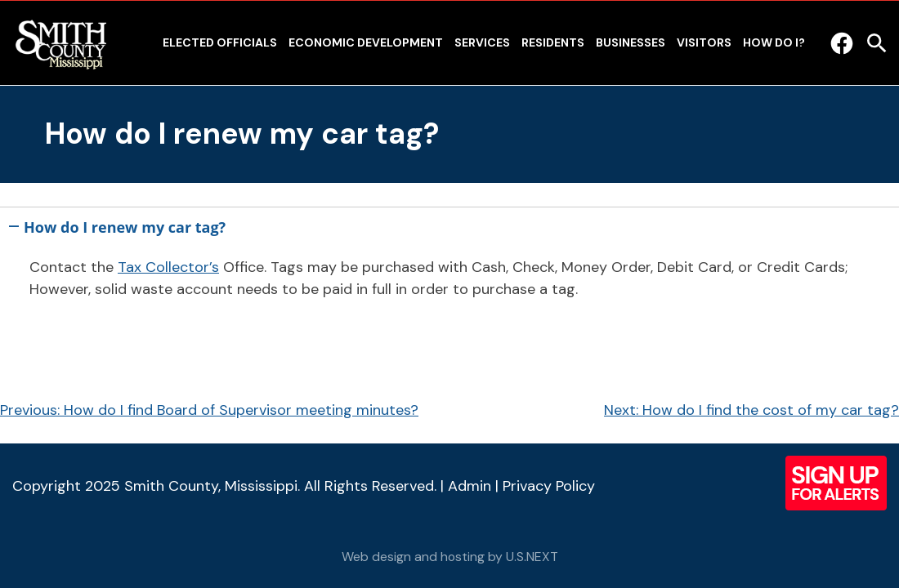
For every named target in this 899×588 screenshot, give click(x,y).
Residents (553, 42)
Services (482, 42)
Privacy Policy (549, 486)
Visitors (704, 42)
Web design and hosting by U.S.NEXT (450, 557)
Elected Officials (220, 42)
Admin (470, 486)
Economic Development (366, 42)
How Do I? (774, 42)
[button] (449, 224)
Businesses (631, 42)
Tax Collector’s (168, 267)
